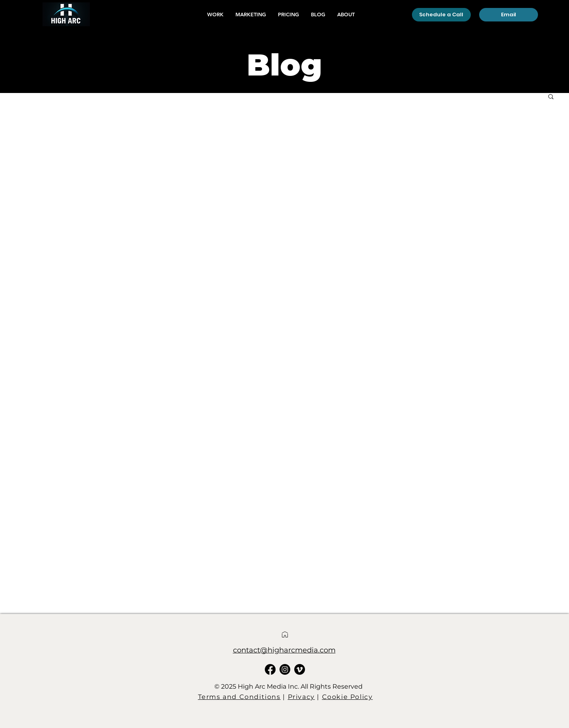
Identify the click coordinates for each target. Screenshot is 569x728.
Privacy (301, 697)
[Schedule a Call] (441, 15)
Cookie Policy (348, 697)
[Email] (509, 15)
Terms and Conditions (239, 697)
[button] (551, 97)
